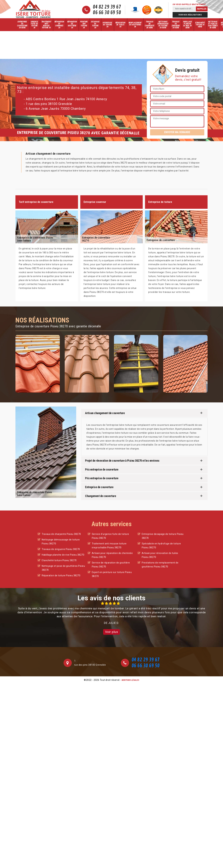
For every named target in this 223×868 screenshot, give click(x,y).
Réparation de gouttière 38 (72, 25)
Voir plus (112, 632)
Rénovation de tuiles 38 (120, 25)
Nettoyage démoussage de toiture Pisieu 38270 (61, 542)
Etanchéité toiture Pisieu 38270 (59, 560)
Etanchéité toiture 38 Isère (200, 25)
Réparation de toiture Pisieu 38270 (61, 575)
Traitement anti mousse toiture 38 (46, 25)
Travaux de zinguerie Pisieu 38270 (61, 549)
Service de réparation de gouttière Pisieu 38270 (111, 565)
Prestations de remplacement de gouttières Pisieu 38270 (160, 565)
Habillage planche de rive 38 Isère (188, 25)
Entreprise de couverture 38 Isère (22, 25)
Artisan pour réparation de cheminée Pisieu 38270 (112, 555)
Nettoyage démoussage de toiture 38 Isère (163, 25)
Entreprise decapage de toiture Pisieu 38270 (163, 536)
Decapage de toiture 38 (95, 25)
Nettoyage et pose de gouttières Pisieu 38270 (63, 568)
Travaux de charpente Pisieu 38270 (61, 534)
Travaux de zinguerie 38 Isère (176, 25)
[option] (111, 613)
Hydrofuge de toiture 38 (107, 25)
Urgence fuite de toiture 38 (34, 25)
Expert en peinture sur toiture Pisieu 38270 (112, 574)
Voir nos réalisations (190, 15)
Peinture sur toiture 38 (84, 25)
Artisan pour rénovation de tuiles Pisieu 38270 (160, 555)
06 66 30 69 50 (107, 13)
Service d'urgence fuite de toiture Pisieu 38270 (110, 536)
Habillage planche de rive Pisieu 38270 (63, 555)
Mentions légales (130, 680)
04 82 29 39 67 (107, 7)
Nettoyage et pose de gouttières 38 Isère (213, 25)
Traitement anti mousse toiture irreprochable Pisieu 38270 (109, 546)
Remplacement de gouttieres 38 (135, 25)
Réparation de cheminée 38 (59, 25)
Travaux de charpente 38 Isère (150, 25)
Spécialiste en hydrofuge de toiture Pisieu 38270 (161, 546)
